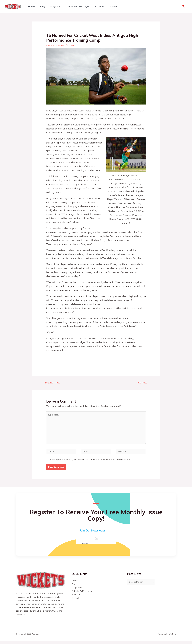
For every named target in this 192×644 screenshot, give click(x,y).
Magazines (53, 6)
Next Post (142, 383)
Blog (41, 6)
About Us (95, 6)
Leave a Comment (56, 45)
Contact (108, 6)
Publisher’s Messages (75, 6)
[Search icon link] (183, 7)
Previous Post (52, 383)
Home (31, 6)
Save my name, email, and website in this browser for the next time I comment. (92, 463)
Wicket (71, 45)
